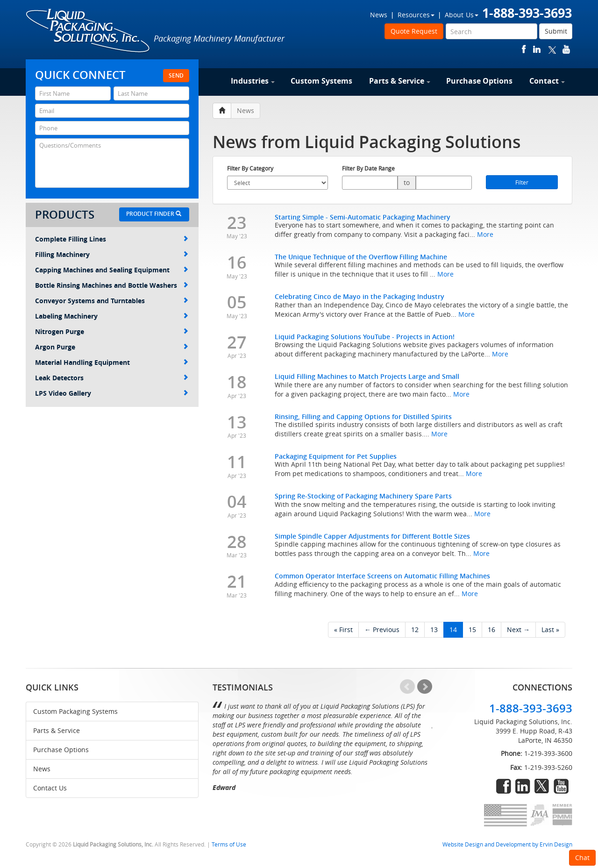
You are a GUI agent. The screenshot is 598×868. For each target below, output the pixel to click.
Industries (253, 81)
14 (453, 630)
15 (472, 630)
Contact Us (50, 788)
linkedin (537, 49)
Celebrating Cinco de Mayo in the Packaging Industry (360, 296)
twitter (552, 49)
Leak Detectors (112, 378)
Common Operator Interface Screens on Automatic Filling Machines (382, 576)
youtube (566, 49)
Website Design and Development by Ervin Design (507, 844)
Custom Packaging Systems (75, 711)
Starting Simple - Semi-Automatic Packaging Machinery (363, 217)
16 (491, 630)
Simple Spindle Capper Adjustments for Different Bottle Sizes (372, 536)
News (379, 15)
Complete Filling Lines (112, 239)
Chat (582, 857)
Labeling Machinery (112, 316)
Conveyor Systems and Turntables (112, 301)
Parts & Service (400, 81)
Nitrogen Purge (112, 331)
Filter (522, 182)
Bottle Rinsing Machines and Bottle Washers (112, 285)
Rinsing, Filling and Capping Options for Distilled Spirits (363, 416)
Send (176, 75)
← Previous (382, 630)
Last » (550, 630)
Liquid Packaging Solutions (88, 31)
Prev (407, 687)
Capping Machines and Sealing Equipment (112, 270)
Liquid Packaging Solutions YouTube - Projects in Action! (365, 337)
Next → (518, 630)
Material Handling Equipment (112, 362)
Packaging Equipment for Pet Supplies (336, 456)
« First (343, 630)
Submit (556, 31)
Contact (547, 81)
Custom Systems (321, 81)
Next (425, 687)
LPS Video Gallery (112, 393)
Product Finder (154, 214)
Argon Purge (112, 347)
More (485, 234)
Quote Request (414, 31)
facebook (524, 49)
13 (434, 630)
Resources (416, 15)
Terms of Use (229, 844)
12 (415, 630)
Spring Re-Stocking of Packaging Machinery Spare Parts (363, 496)
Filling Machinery (112, 254)
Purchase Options (479, 81)
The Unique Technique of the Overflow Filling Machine (361, 257)
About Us (462, 15)
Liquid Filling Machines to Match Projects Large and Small (367, 376)
